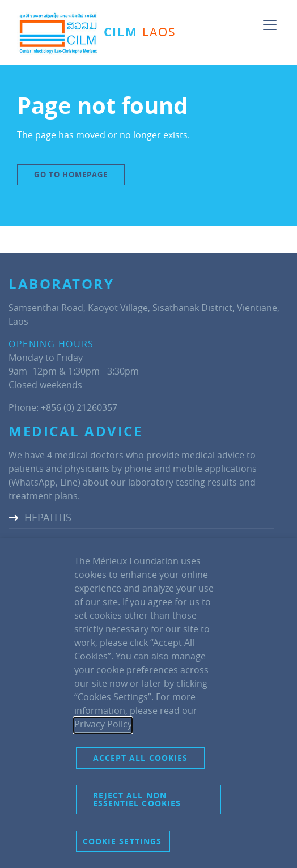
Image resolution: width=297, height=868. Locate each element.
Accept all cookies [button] (141, 758)
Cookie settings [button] (122, 841)
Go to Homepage (71, 175)
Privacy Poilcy (103, 724)
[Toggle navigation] (270, 20)
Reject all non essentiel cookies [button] (137, 799)
